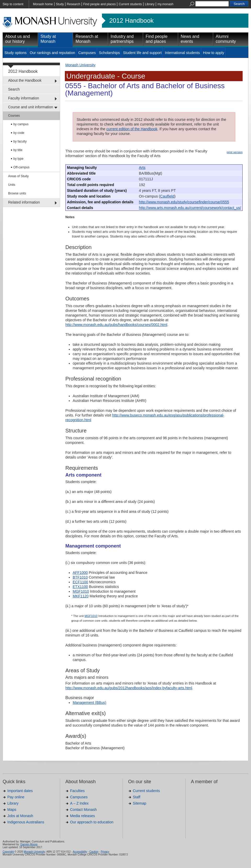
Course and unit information (31, 107)
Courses (14, 116)
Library (150, 4)
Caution (94, 852)
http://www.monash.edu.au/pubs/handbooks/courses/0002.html (116, 325)
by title (18, 150)
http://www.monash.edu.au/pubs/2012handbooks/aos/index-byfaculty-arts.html (129, 688)
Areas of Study (18, 176)
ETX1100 (80, 587)
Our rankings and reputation (53, 53)
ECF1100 (80, 582)
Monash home (43, 4)
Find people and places (99, 4)
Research (74, 4)
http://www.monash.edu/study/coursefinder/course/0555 (184, 202)
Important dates (20, 791)
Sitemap (139, 803)
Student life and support (142, 53)
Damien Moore (29, 844)
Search (14, 89)
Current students (130, 4)
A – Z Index (79, 803)
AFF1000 (80, 573)
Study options (16, 53)
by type (18, 159)
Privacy (105, 852)
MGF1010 (81, 591)
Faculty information (24, 98)
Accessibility (80, 852)
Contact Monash (83, 810)
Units (12, 185)
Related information (24, 202)
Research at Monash (87, 39)
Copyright (8, 852)
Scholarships (109, 53)
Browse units (17, 193)
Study (60, 4)
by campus (21, 124)
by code (19, 133)
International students (182, 53)
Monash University (80, 65)
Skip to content (13, 4)
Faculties (77, 791)
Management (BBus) (89, 703)
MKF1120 (81, 596)
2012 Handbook (131, 21)
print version (235, 152)
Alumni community (226, 39)
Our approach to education (92, 822)
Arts (142, 168)
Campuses (87, 53)
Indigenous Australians (26, 822)
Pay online (16, 797)
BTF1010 (80, 577)
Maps (12, 810)
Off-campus (21, 167)
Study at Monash (48, 39)
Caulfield (167, 196)
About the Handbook (25, 80)
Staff (137, 797)
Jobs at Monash (20, 816)
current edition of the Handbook (132, 129)
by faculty (20, 141)
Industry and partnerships (122, 39)
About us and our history (18, 39)
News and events (190, 39)
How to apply (213, 53)
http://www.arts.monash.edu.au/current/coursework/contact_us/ (190, 208)
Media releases (82, 816)
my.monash (165, 4)
